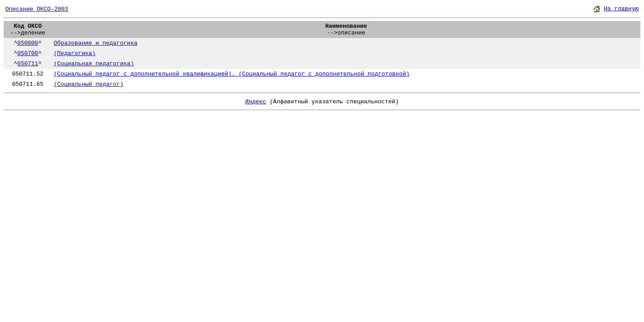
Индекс (256, 102)
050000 (28, 43)
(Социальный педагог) (89, 84)
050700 (28, 53)
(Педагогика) (75, 53)
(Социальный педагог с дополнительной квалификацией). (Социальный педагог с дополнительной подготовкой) (232, 74)
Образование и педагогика (95, 43)
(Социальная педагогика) (94, 64)
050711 (28, 64)
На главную (621, 9)
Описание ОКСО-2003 (37, 9)
